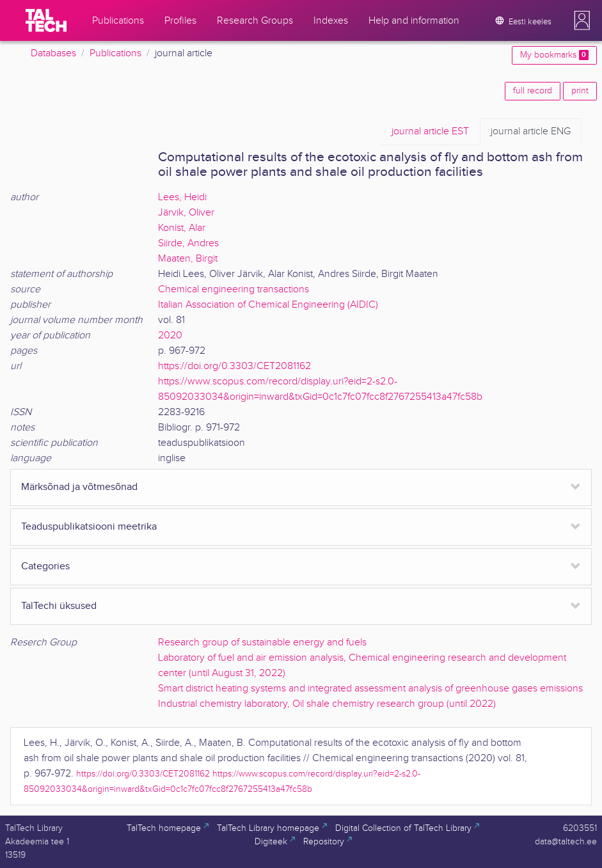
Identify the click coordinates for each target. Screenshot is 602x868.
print (580, 91)
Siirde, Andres (188, 243)
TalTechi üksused (59, 606)
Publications (115, 53)
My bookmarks (554, 55)
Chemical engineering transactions (234, 289)
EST (430, 132)
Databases (53, 53)
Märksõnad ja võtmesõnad (79, 487)
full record (533, 91)
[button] (582, 20)
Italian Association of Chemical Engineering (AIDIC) (268, 305)
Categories (45, 566)
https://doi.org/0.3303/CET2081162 (234, 366)
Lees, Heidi (182, 197)
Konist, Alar (182, 228)
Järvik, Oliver (186, 213)
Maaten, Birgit (188, 259)
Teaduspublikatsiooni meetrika (89, 527)
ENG (531, 132)
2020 (170, 335)
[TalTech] (46, 20)
